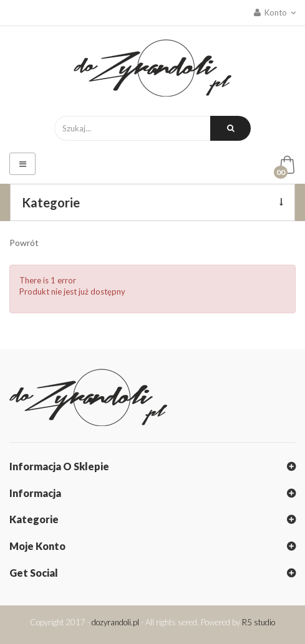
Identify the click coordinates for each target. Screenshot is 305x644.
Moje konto (37, 546)
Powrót (24, 243)
